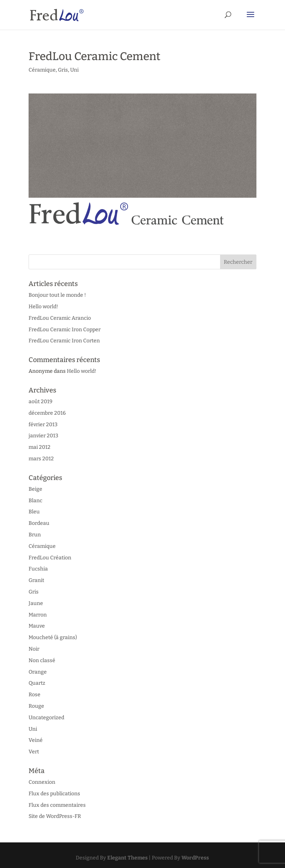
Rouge (36, 706)
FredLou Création (50, 558)
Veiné (36, 740)
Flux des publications (54, 794)
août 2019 (40, 402)
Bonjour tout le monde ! (57, 295)
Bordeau (39, 523)
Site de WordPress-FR (55, 816)
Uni (74, 70)
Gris (63, 70)
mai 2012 (40, 447)
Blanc (35, 501)
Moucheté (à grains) (53, 637)
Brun (35, 535)
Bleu (34, 512)
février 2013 (43, 425)
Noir (34, 649)
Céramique (42, 70)
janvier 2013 (43, 436)
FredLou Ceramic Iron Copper (65, 330)
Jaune (36, 603)
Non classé (42, 660)
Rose (35, 695)
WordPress (195, 858)
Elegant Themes (127, 858)
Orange (38, 672)
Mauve (37, 626)
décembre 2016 (47, 413)
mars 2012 (41, 459)
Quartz (37, 683)
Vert (34, 752)
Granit (36, 580)
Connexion (42, 782)
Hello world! (43, 307)
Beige (35, 489)
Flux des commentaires (57, 805)
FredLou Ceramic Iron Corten (64, 341)
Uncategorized (46, 718)
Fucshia (38, 569)
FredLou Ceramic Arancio (60, 318)
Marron (38, 615)
